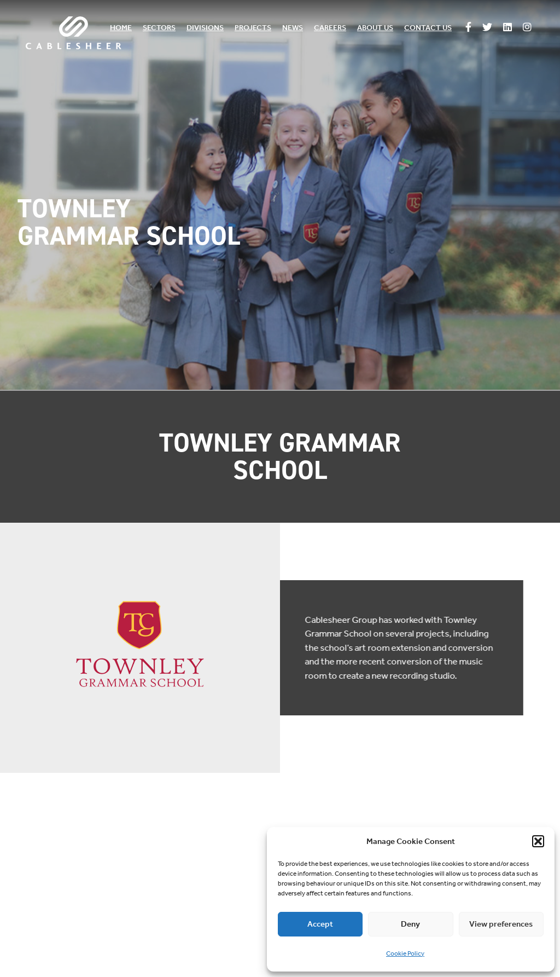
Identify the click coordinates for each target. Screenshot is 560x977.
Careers (330, 28)
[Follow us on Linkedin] (507, 28)
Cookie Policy (405, 953)
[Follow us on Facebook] (468, 28)
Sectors (159, 28)
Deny (410, 924)
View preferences (501, 924)
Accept (320, 924)
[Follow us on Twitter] (487, 28)
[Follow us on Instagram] (527, 28)
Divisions (205, 28)
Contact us (428, 28)
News (293, 28)
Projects (253, 28)
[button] (538, 841)
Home (121, 28)
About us (375, 28)
